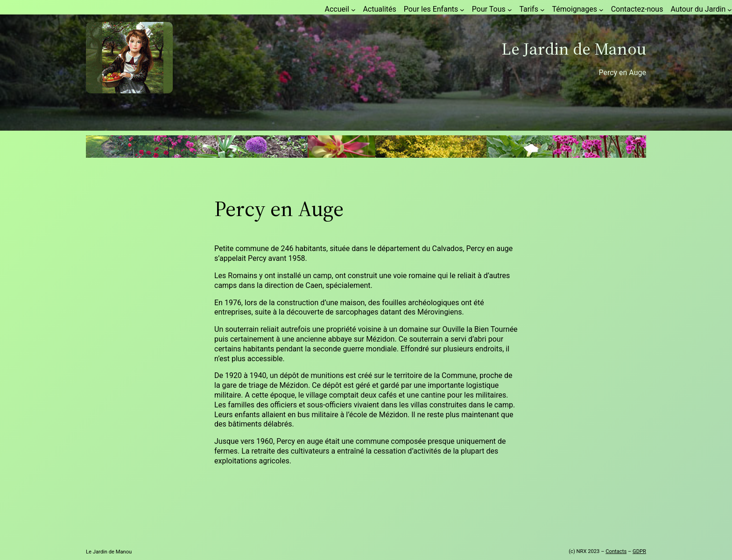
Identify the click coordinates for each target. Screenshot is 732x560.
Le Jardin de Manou (574, 49)
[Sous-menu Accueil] (353, 10)
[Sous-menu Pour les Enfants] (462, 10)
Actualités (379, 9)
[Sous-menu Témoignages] (601, 10)
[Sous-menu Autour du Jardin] (730, 10)
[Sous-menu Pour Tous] (510, 10)
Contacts (616, 551)
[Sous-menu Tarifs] (542, 10)
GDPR (639, 551)
